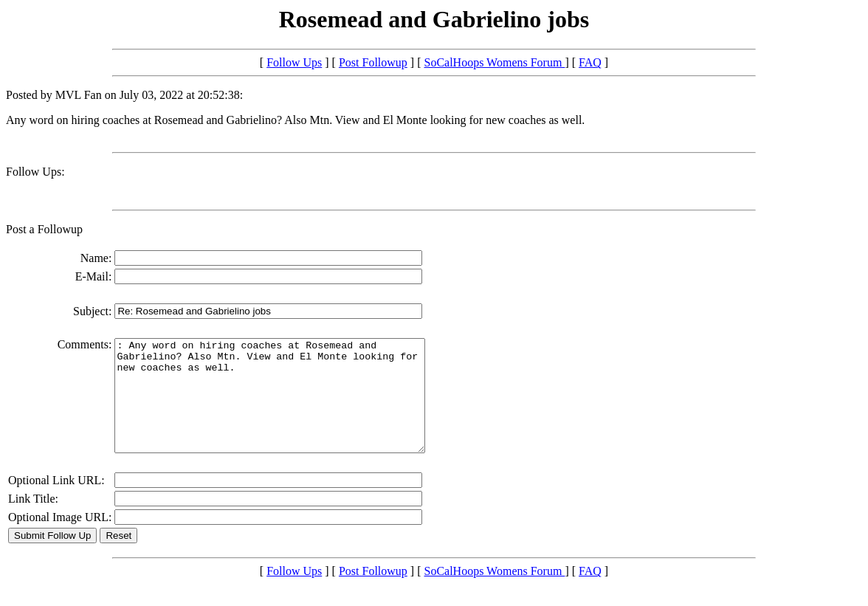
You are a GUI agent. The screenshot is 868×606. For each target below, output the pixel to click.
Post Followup (373, 62)
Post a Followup (44, 229)
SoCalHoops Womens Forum (495, 62)
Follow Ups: (35, 172)
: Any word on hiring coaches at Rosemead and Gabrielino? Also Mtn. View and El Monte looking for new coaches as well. (288, 407)
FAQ (590, 62)
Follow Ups (294, 62)
